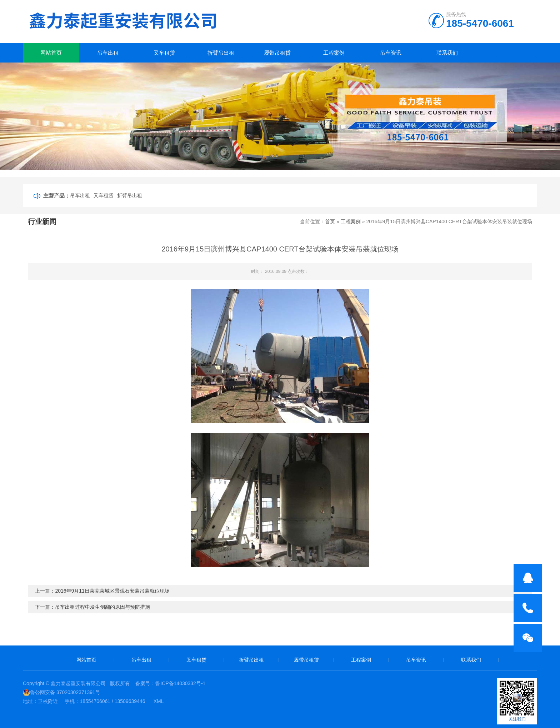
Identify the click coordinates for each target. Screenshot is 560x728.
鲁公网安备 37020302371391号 (62, 692)
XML (159, 701)
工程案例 (334, 53)
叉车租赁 (164, 53)
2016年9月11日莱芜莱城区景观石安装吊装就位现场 (112, 591)
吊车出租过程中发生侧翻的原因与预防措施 (102, 607)
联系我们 (447, 53)
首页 (330, 221)
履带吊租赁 (277, 53)
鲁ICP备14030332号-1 (180, 683)
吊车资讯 (391, 53)
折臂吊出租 (221, 53)
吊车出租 (108, 53)
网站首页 (51, 53)
